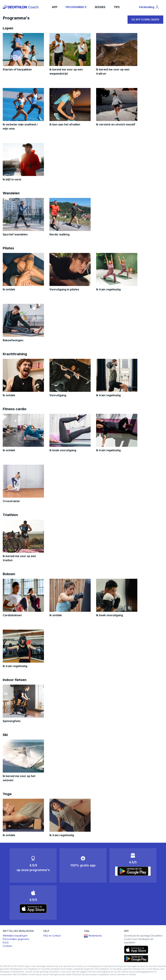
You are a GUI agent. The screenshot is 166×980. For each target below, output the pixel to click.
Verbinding (149, 8)
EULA (6, 942)
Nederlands (93, 936)
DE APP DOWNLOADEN (145, 20)
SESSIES (100, 7)
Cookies (7, 946)
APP (55, 7)
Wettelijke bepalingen (15, 936)
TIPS (117, 7)
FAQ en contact (52, 936)
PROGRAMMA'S (76, 7)
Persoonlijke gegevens (16, 939)
